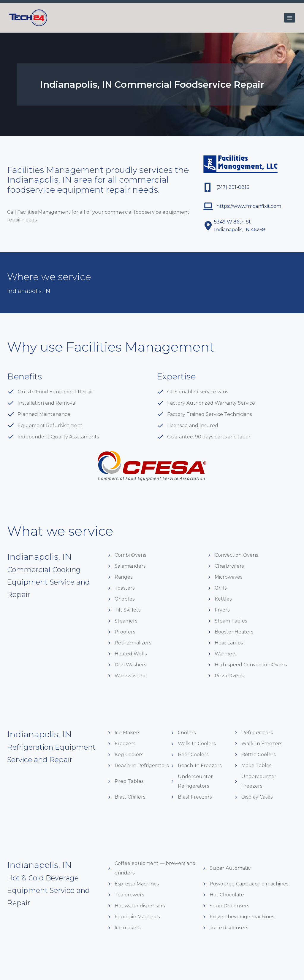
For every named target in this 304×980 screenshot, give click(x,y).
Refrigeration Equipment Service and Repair (47, 759)
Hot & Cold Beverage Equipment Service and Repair (50, 890)
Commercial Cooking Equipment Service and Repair (50, 582)
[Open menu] (290, 18)
